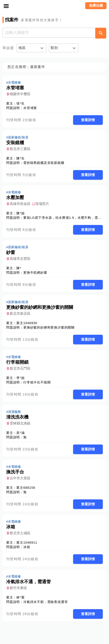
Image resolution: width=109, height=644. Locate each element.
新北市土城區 (20, 533)
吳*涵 (20, 433)
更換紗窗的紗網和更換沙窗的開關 (49, 327)
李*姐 (20, 378)
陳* (19, 268)
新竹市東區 (18, 588)
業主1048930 (27, 323)
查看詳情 (88, 120)
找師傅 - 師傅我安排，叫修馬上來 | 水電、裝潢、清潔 (54, 6)
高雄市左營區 (20, 259)
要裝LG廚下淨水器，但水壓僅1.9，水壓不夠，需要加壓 (66, 218)
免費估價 (96, 5)
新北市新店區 (20, 313)
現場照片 (42, 204)
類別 (54, 48)
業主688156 (26, 488)
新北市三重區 (20, 149)
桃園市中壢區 (20, 94)
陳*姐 (20, 213)
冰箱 (27, 547)
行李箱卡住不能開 (37, 382)
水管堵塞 (30, 108)
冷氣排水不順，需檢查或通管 (45, 602)
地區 (22, 48)
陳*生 (20, 158)
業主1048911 (27, 543)
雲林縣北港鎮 (20, 423)
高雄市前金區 (20, 204)
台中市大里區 (20, 478)
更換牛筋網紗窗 (35, 273)
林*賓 (20, 597)
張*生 (20, 103)
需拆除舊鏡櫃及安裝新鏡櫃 (44, 163)
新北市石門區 (20, 368)
